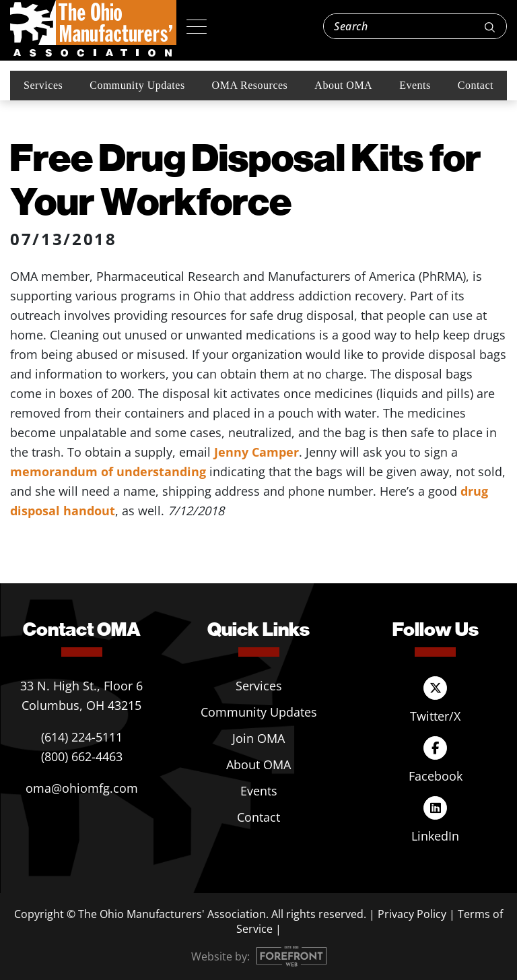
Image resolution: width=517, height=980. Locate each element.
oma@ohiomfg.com (82, 788)
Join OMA (258, 738)
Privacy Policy (412, 914)
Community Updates (137, 85)
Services (43, 85)
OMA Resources (250, 85)
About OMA (343, 85)
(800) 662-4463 (82, 756)
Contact (476, 85)
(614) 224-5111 (82, 737)
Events (415, 85)
